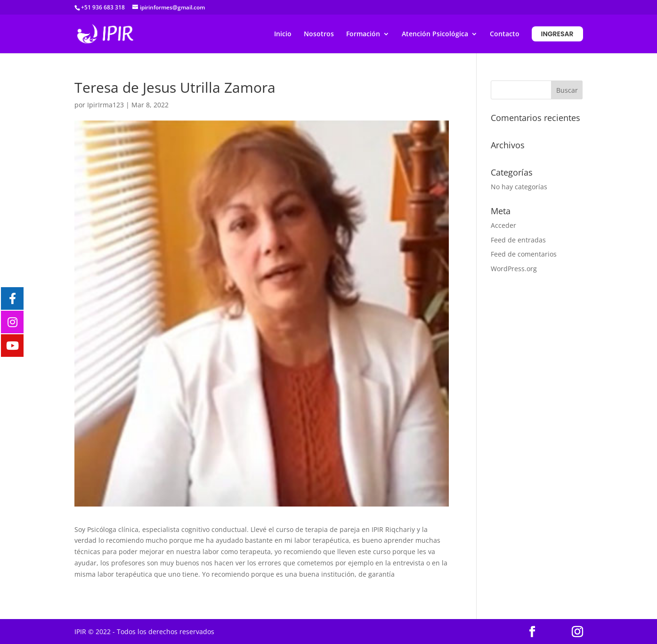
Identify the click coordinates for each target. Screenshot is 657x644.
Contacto (505, 34)
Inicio (283, 34)
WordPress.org (514, 269)
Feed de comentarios (524, 254)
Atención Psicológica (435, 34)
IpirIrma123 (105, 105)
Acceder (503, 225)
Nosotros (319, 34)
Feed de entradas (518, 240)
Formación (363, 34)
